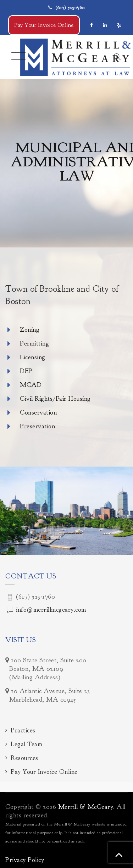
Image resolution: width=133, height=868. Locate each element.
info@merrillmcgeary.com (51, 610)
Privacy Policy (25, 860)
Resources (24, 758)
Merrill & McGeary (86, 807)
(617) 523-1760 (70, 8)
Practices (23, 730)
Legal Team (26, 744)
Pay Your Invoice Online (44, 25)
